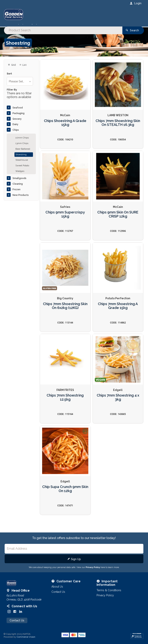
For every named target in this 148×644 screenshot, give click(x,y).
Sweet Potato (22, 170)
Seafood (18, 112)
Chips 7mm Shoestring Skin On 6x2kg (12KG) (65, 311)
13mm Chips (22, 148)
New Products (21, 200)
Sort (9, 78)
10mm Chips (22, 142)
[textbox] (58, 15)
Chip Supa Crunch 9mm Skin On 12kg (65, 494)
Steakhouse (22, 165)
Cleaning (18, 189)
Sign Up (76, 564)
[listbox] (20, 86)
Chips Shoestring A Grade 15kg (65, 128)
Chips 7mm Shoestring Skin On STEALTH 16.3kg (118, 128)
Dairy (15, 129)
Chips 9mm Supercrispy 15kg (65, 219)
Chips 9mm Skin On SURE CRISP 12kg (118, 219)
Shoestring (21, 159)
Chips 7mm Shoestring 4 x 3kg (118, 402)
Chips (16, 135)
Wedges (20, 176)
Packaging (18, 118)
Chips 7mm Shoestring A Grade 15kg (118, 311)
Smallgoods (19, 183)
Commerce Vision (26, 642)
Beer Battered (23, 154)
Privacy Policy (93, 572)
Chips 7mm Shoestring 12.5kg (65, 402)
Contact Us (17, 626)
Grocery (17, 124)
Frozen (16, 194)
